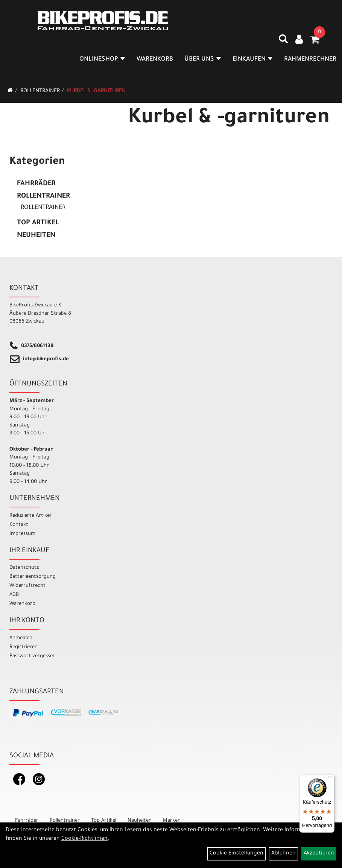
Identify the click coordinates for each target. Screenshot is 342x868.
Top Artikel (38, 223)
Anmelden (21, 638)
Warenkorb (155, 59)
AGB (14, 595)
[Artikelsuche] (283, 42)
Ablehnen (283, 854)
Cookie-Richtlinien (84, 839)
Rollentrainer (40, 91)
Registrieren (24, 647)
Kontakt (19, 525)
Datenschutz (24, 568)
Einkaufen (253, 59)
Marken (172, 821)
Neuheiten (36, 236)
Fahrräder (36, 184)
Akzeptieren (319, 854)
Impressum (22, 534)
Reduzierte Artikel (30, 516)
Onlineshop (102, 59)
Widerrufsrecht (27, 586)
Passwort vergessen (33, 656)
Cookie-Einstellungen (236, 854)
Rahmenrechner (310, 59)
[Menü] (330, 779)
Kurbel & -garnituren (96, 91)
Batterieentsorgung (33, 577)
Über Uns (203, 59)
